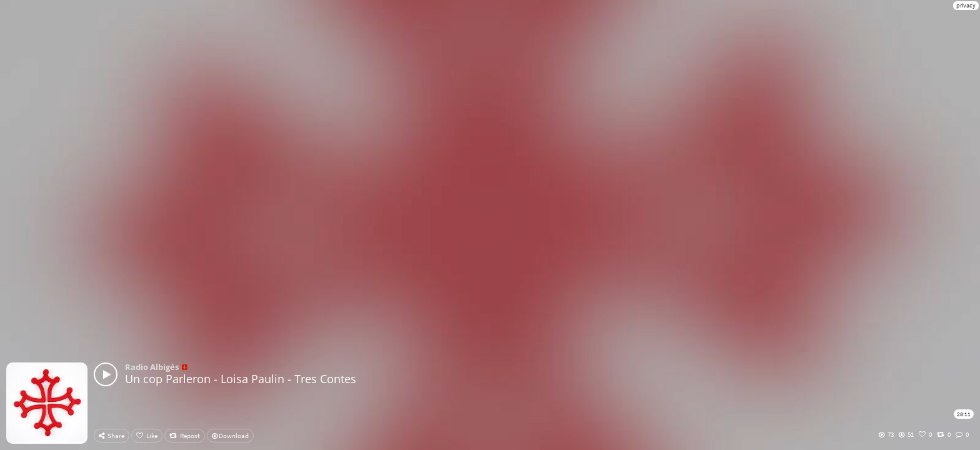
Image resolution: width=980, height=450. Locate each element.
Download (230, 436)
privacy (966, 5)
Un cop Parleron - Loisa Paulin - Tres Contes (241, 379)
